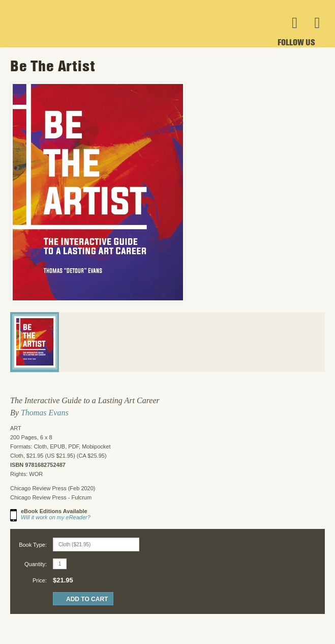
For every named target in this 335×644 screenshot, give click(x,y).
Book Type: (33, 545)
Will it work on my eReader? (56, 517)
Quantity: (36, 564)
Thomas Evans (45, 413)
